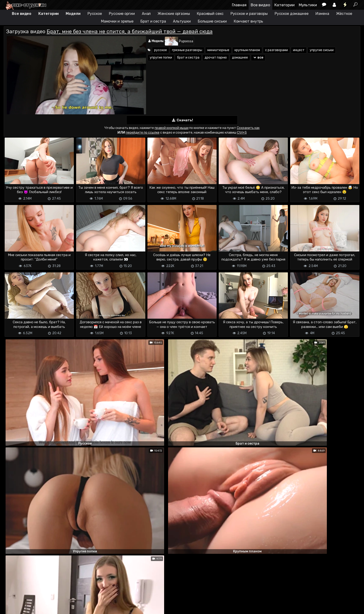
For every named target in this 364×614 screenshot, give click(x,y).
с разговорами (276, 50)
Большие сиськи (212, 21)
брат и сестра (188, 58)
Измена (322, 14)
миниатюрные (218, 50)
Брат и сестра (153, 21)
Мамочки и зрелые (117, 21)
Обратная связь (52, 597)
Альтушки (182, 21)
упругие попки (161, 58)
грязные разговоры (187, 50)
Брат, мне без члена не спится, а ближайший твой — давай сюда (130, 31)
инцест (299, 50)
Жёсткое (344, 14)
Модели (73, 14)
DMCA (11, 597)
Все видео (260, 5)
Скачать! (182, 120)
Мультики (308, 5)
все (258, 58)
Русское (95, 14)
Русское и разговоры (249, 14)
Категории (284, 5)
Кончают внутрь (249, 21)
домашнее (240, 58)
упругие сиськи (322, 50)
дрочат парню (216, 58)
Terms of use (28, 597)
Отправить (22, 578)
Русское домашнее (292, 14)
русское (161, 50)
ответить (345, 414)
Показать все (182, 531)
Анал (146, 14)
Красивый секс (210, 14)
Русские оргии (122, 14)
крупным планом (247, 50)
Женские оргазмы (174, 14)
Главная (239, 5)
